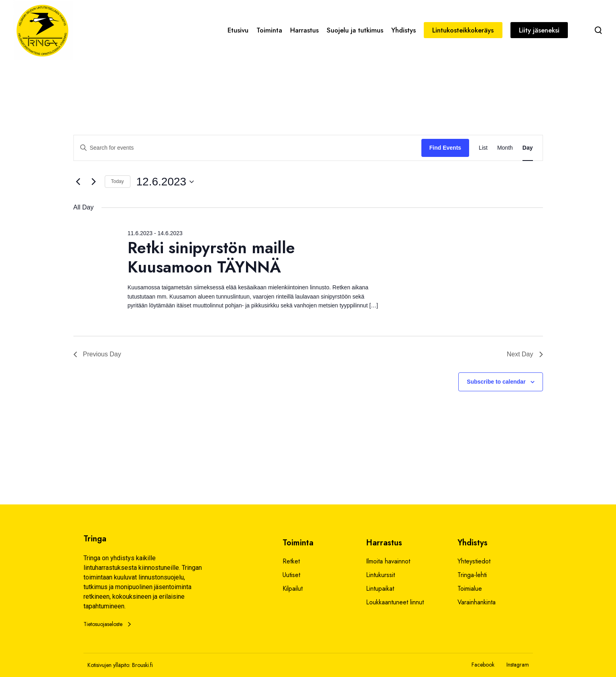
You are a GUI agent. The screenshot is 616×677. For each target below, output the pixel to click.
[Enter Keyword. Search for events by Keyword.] (248, 148)
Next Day (525, 354)
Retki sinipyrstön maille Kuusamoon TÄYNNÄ (211, 257)
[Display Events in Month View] (505, 148)
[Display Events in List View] (483, 148)
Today (118, 181)
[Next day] (94, 182)
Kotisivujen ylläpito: (109, 665)
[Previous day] (78, 182)
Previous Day (97, 354)
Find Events (445, 148)
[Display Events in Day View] (528, 148)
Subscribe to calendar (496, 382)
